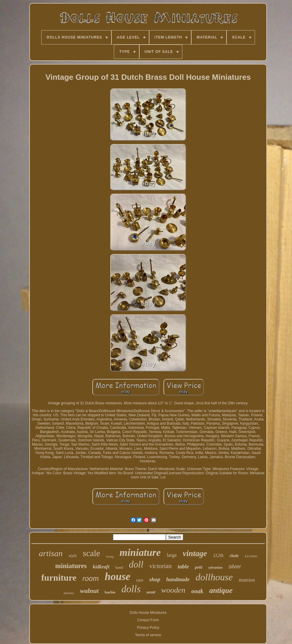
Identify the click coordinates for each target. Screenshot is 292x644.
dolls (131, 589)
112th (218, 555)
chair (234, 556)
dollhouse (214, 577)
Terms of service (148, 635)
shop (155, 579)
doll (136, 564)
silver (235, 567)
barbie (110, 592)
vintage (195, 553)
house (117, 577)
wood (151, 593)
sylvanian (215, 567)
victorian (161, 566)
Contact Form (148, 620)
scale (91, 553)
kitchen (251, 557)
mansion (247, 580)
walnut (89, 591)
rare (140, 580)
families (69, 593)
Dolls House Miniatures (148, 613)
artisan (51, 553)
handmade (178, 579)
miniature (140, 552)
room (91, 578)
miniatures (71, 566)
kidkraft (101, 567)
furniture (59, 578)
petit (199, 567)
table (183, 566)
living (110, 556)
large (172, 555)
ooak (197, 591)
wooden (173, 590)
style (73, 556)
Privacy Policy (148, 628)
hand (119, 567)
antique (221, 590)
